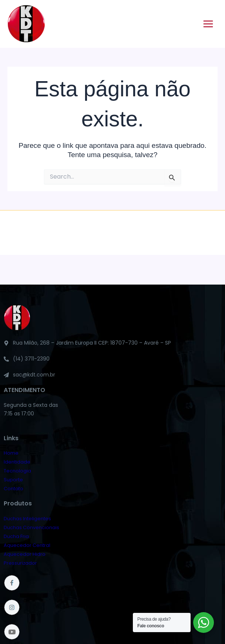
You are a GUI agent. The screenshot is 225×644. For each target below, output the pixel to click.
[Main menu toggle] (208, 24)
